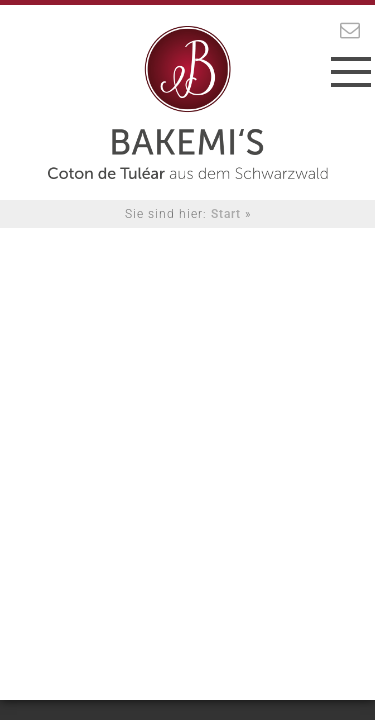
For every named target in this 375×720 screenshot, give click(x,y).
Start (226, 214)
